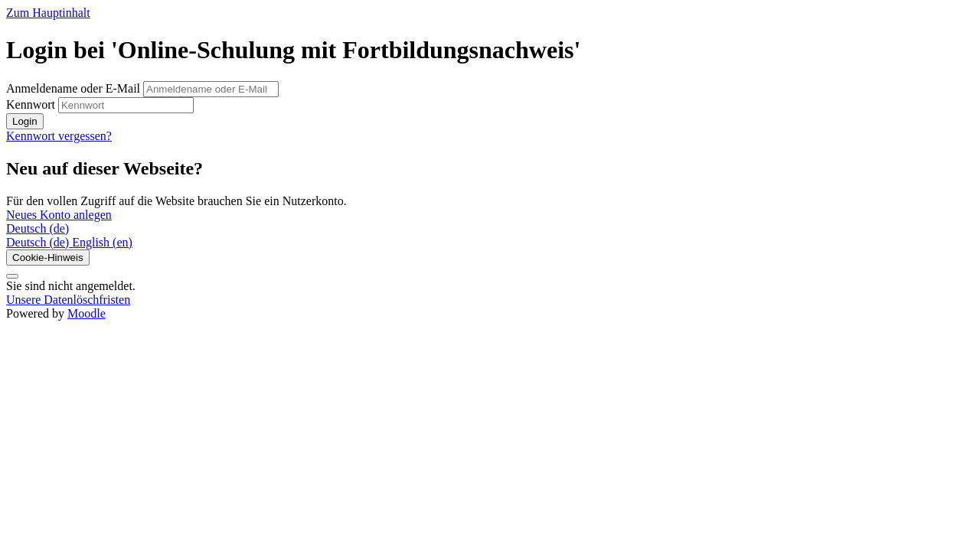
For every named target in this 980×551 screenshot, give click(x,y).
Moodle (87, 313)
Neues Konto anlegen (59, 215)
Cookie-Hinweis (48, 258)
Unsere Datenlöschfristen (68, 300)
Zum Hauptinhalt (48, 13)
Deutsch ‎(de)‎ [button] (38, 228)
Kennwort (31, 104)
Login (25, 121)
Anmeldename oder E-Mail (75, 88)
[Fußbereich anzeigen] (12, 276)
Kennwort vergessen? (59, 136)
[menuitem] (39, 242)
